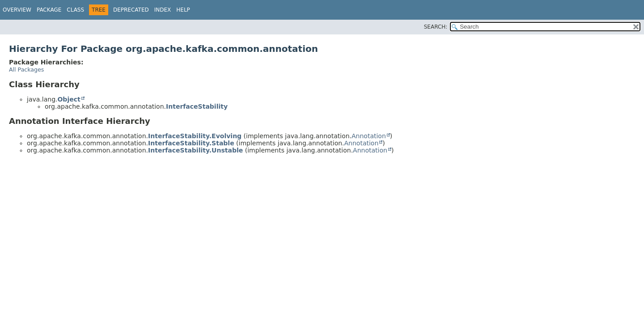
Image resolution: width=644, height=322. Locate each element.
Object (69, 99)
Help (183, 10)
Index (163, 10)
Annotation (369, 136)
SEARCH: (436, 27)
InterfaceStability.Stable (191, 143)
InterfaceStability (197, 106)
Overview (17, 10)
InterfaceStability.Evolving (195, 136)
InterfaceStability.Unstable (195, 150)
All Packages (26, 70)
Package (49, 10)
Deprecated (131, 10)
